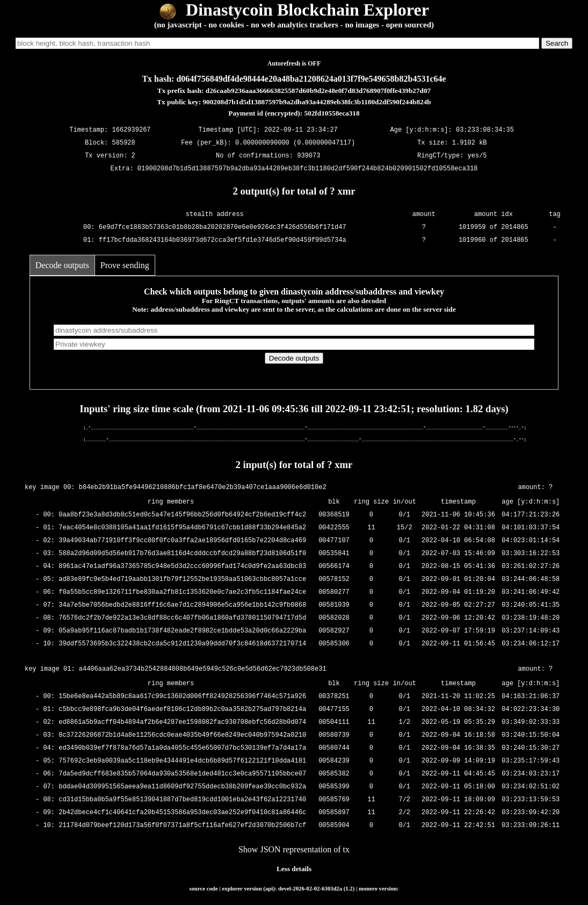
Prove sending (125, 265)
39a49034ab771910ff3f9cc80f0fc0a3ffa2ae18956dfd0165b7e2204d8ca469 (182, 541)
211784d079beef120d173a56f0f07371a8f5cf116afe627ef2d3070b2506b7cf (182, 826)
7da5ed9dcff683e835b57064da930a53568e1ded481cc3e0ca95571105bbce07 (182, 774)
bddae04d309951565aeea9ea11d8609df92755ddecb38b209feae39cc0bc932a (182, 787)
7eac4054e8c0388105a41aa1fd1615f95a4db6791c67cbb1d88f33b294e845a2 (182, 528)
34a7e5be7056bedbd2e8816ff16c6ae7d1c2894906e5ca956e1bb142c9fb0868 (182, 605)
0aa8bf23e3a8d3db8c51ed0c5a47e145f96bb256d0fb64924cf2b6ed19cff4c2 (182, 515)
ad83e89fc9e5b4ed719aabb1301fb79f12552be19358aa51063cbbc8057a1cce (182, 580)
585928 (124, 143)
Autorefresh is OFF (294, 63)
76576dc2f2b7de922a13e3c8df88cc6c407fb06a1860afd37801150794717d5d (182, 618)
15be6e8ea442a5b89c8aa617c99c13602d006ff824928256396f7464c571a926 (182, 697)
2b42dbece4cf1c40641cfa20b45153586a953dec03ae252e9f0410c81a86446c (182, 813)
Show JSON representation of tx (294, 849)
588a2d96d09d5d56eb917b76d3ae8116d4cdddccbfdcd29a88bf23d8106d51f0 (182, 554)
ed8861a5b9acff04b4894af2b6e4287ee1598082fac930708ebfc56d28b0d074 (182, 723)
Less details (294, 869)
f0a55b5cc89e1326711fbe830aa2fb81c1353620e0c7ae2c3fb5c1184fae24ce (182, 592)
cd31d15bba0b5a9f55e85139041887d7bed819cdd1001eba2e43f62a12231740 (182, 800)
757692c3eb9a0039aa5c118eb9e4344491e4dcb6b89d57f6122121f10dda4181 (182, 761)
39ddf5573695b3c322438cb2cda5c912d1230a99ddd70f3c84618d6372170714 (182, 644)
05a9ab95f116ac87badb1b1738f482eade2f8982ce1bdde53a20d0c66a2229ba (182, 631)
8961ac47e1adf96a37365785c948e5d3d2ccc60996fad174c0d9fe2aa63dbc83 (182, 567)
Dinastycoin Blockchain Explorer (294, 10)
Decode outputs (62, 265)
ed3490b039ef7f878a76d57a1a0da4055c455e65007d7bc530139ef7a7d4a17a (182, 748)
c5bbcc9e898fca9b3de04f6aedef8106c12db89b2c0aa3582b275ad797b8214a (182, 710)
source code (203, 888)
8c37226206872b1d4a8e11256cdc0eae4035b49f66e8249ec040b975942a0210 (182, 735)
